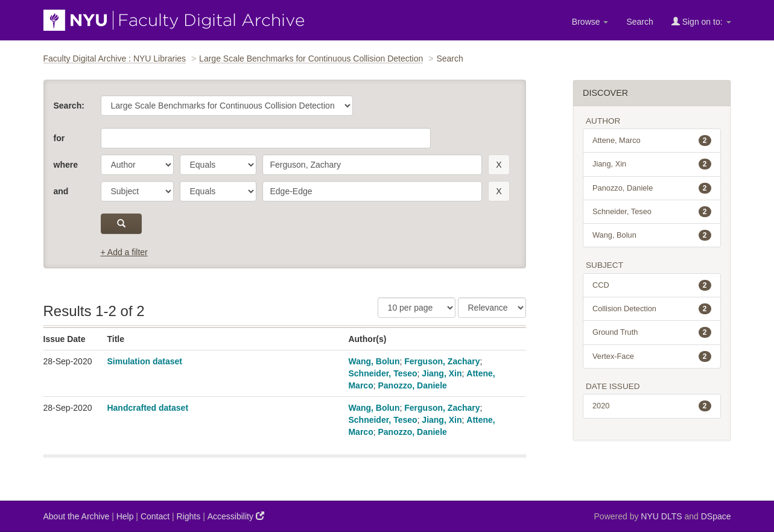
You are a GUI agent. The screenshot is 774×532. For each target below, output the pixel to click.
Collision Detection (652, 309)
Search (639, 22)
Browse (590, 22)
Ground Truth (652, 332)
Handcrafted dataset (148, 408)
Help (125, 516)
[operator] (218, 165)
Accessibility (236, 516)
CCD (652, 285)
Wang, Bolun (374, 361)
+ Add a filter (124, 252)
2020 (652, 406)
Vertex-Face (652, 356)
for (59, 138)
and (61, 191)
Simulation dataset (144, 361)
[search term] (373, 165)
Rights (189, 516)
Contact (155, 516)
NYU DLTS (661, 516)
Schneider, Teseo (382, 373)
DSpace (716, 516)
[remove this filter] (499, 165)
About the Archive (77, 516)
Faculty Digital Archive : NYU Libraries (115, 59)
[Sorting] (492, 308)
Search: (69, 106)
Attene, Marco (652, 141)
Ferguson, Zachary (442, 361)
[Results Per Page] (417, 308)
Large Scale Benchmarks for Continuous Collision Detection (311, 59)
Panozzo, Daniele (412, 385)
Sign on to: (701, 21)
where (66, 165)
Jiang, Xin (442, 373)
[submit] (122, 224)
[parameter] (137, 165)
